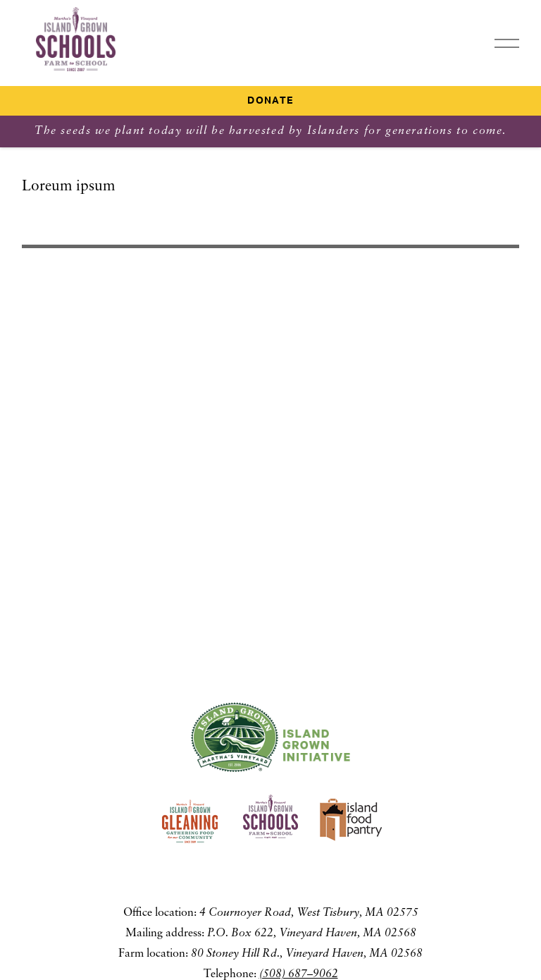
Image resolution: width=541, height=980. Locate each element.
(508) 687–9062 (299, 974)
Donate (270, 101)
